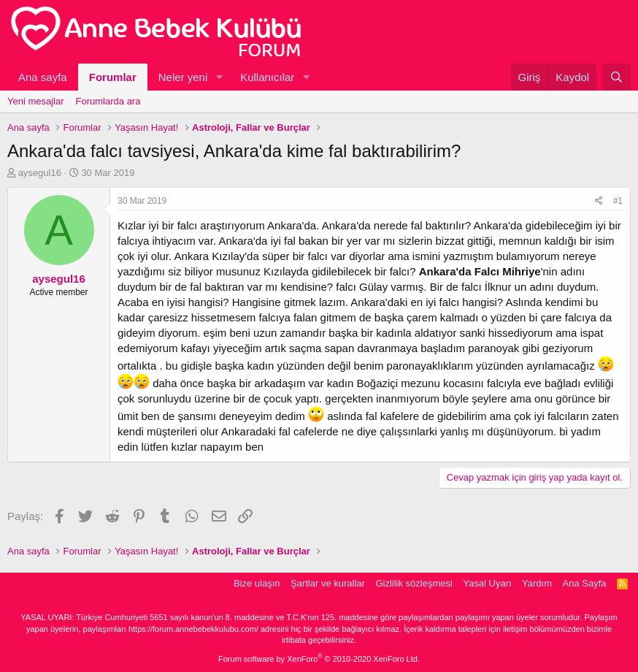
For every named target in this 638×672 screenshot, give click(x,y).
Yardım (537, 583)
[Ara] (616, 77)
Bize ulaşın (257, 583)
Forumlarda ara (108, 101)
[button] (219, 77)
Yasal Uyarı (487, 583)
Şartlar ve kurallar (328, 583)
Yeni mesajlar (36, 101)
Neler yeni (183, 77)
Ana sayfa (43, 77)
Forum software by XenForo (319, 659)
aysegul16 (40, 173)
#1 (618, 201)
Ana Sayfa (585, 583)
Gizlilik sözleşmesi (414, 583)
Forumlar (113, 77)
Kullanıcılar (267, 77)
